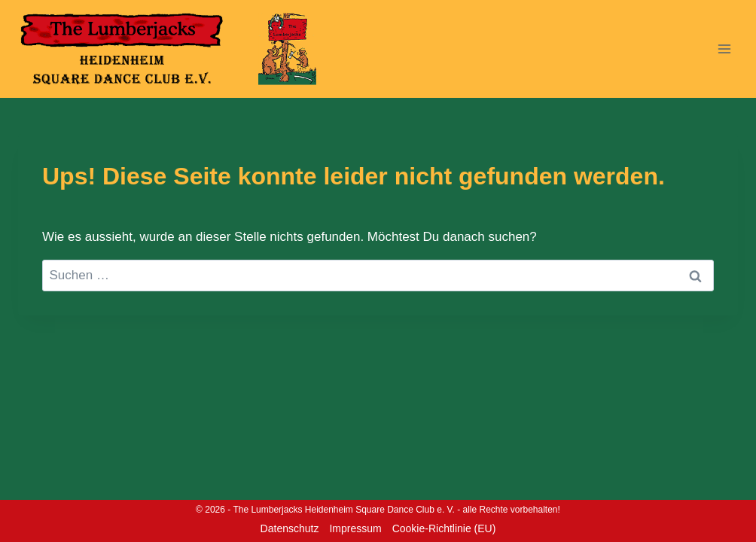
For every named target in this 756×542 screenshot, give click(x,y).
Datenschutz (290, 528)
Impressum (355, 528)
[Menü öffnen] (724, 49)
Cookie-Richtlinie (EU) (444, 528)
